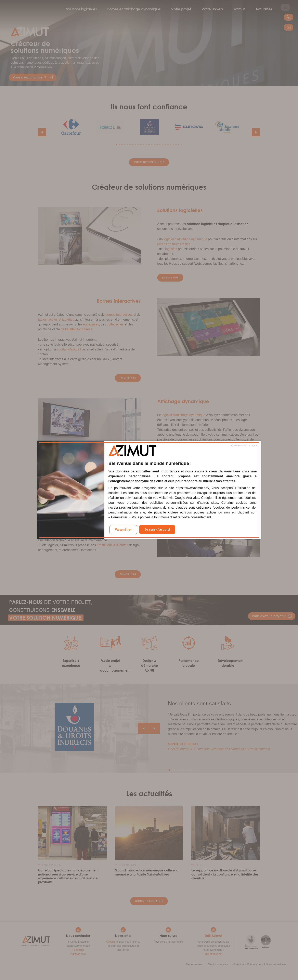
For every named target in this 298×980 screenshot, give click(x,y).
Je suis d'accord (157, 529)
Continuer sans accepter (244, 446)
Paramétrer (123, 529)
